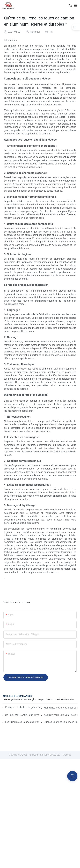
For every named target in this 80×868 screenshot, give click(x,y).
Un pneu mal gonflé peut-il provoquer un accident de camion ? (22, 715)
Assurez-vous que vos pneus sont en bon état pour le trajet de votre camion (61, 715)
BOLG (50, 699)
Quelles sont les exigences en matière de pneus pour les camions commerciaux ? (61, 722)
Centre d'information (65, 699)
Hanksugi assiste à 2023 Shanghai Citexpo (24, 699)
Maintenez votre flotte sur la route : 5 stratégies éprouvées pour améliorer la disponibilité (61, 708)
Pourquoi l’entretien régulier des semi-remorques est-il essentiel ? (23, 707)
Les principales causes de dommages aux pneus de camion (22, 722)
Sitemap (66, 755)
